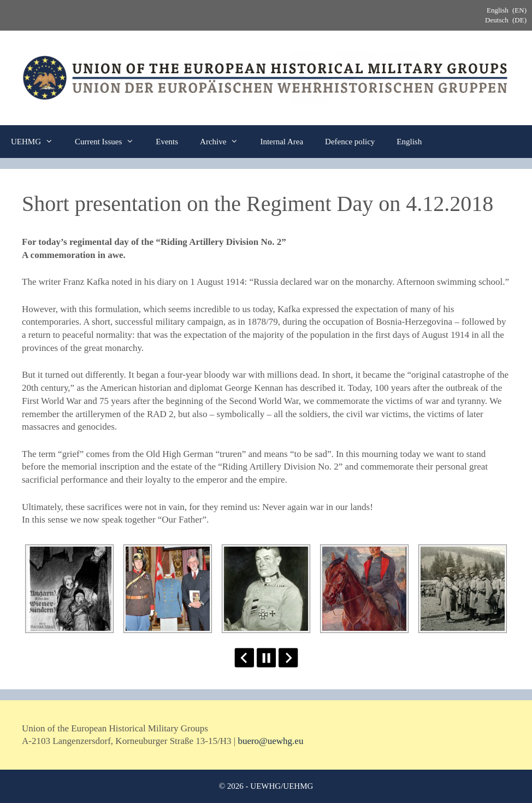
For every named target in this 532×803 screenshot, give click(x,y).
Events (167, 142)
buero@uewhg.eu (270, 741)
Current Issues (110, 142)
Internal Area (282, 142)
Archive (224, 142)
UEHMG (37, 142)
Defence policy (350, 142)
